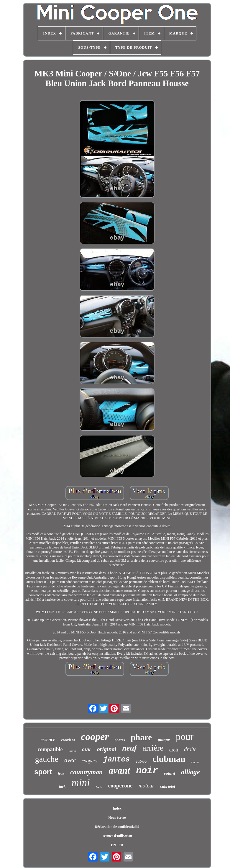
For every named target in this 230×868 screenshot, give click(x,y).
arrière (153, 748)
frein (99, 787)
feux (61, 774)
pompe (164, 740)
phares (120, 740)
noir (147, 771)
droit (174, 750)
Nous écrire (117, 818)
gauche (47, 759)
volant (170, 773)
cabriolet (168, 786)
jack (62, 786)
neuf (129, 748)
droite (190, 749)
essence (48, 740)
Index (117, 808)
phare (141, 737)
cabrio (141, 761)
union (72, 751)
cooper (95, 737)
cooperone (120, 786)
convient (68, 740)
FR (121, 845)
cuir (87, 750)
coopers (90, 761)
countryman (86, 772)
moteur (147, 786)
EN (113, 845)
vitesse (195, 762)
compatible (50, 749)
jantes (116, 760)
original (107, 749)
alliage (190, 772)
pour (185, 737)
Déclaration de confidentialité (117, 827)
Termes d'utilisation (117, 836)
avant (119, 770)
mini (80, 783)
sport (43, 772)
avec (70, 760)
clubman (169, 759)
